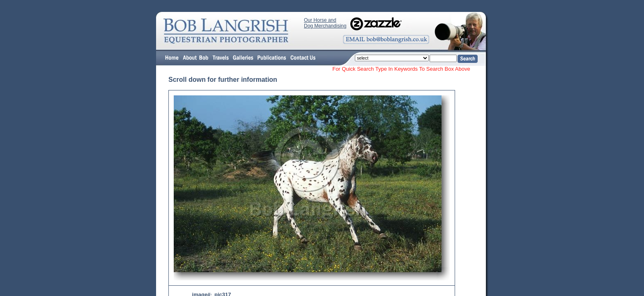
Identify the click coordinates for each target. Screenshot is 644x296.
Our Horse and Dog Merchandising (325, 23)
